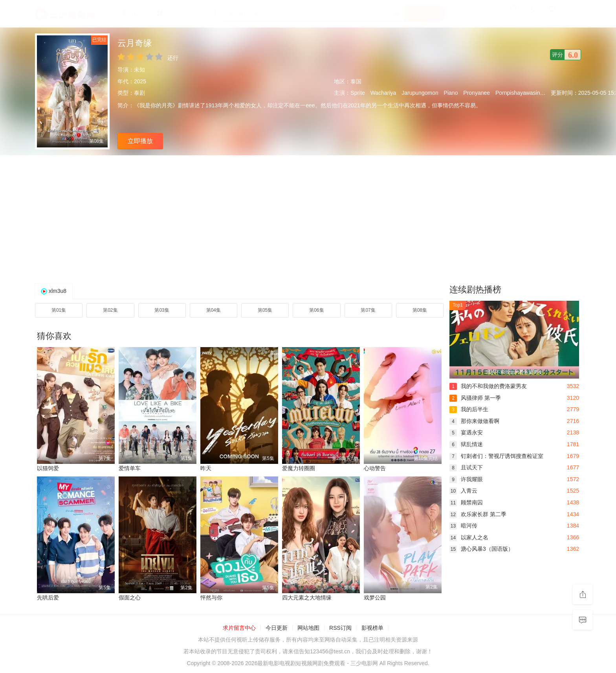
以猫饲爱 (48, 468)
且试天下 (466, 467)
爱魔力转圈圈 (299, 468)
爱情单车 (130, 468)
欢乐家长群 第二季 (478, 514)
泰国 (356, 81)
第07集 (368, 310)
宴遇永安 (466, 432)
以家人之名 (469, 537)
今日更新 (277, 628)
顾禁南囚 (466, 502)
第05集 (265, 310)
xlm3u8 (58, 291)
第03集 (162, 310)
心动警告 (375, 468)
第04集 (214, 310)
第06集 (316, 310)
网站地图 (308, 628)
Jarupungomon (420, 93)
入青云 (463, 491)
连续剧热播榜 (475, 290)
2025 (140, 81)
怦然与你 (211, 598)
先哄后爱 (48, 598)
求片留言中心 (239, 628)
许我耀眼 (466, 479)
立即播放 (140, 141)
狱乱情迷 (466, 444)
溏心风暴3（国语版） (481, 549)
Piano (451, 93)
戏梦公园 (375, 598)
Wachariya (383, 93)
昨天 (206, 468)
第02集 (110, 310)
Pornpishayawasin (518, 93)
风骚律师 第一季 (475, 398)
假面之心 (130, 598)
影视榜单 (372, 628)
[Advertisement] (308, 218)
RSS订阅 (340, 628)
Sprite (358, 93)
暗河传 (463, 526)
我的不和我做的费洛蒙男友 (488, 386)
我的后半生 (469, 409)
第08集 (420, 310)
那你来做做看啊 (474, 421)
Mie (550, 93)
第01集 (59, 310)
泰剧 (139, 93)
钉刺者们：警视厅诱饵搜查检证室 (496, 456)
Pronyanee (477, 93)
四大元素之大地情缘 (307, 598)
